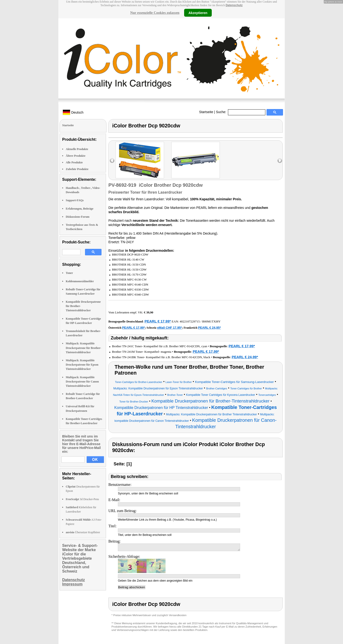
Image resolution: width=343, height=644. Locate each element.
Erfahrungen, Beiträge (80, 209)
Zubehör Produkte (77, 169)
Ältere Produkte (76, 156)
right (280, 161)
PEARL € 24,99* (245, 357)
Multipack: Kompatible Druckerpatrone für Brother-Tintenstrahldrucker (83, 348)
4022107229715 (190, 321)
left (112, 161)
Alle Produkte (74, 162)
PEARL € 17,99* (158, 321)
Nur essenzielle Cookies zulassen (155, 13)
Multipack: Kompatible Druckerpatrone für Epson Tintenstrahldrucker (82, 365)
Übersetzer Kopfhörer (83, 532)
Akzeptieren (198, 13)
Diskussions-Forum (78, 217)
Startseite (206, 112)
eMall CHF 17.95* (170, 328)
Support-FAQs (75, 200)
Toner (69, 273)
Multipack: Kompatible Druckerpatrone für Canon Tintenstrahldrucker (82, 382)
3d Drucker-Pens (82, 499)
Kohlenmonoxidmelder (80, 281)
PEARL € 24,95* (209, 328)
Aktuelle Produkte (77, 149)
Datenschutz (234, 5)
